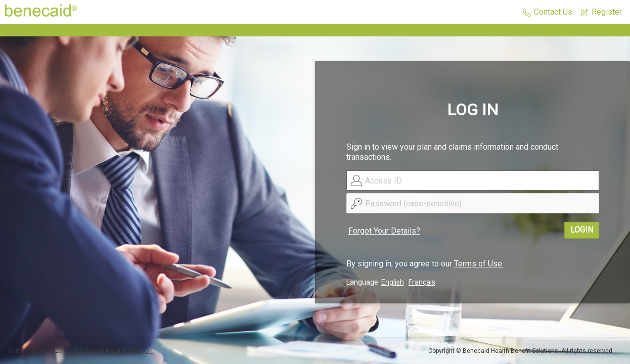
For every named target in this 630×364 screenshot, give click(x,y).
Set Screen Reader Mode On (113, 351)
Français (422, 282)
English (393, 282)
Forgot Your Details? (384, 231)
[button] (548, 12)
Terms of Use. (479, 264)
